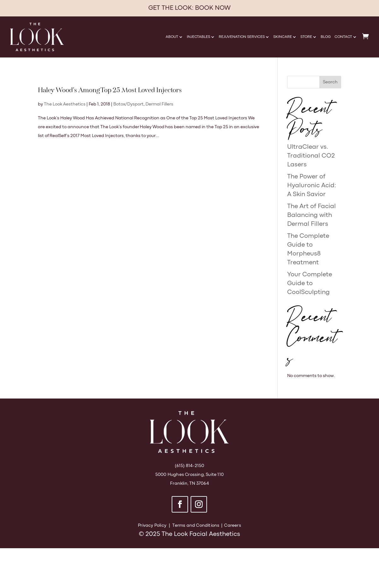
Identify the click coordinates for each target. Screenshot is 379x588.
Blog (326, 37)
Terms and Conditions (196, 525)
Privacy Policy (152, 525)
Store (306, 37)
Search (330, 82)
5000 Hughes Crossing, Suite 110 (189, 475)
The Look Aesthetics (65, 104)
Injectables (198, 37)
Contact (343, 37)
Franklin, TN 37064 (189, 483)
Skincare (283, 37)
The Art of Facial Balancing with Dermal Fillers (311, 215)
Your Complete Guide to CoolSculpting (310, 283)
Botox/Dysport (128, 104)
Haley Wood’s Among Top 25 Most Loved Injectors (110, 90)
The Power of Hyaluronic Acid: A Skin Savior (312, 186)
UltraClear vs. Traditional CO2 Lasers (311, 156)
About (172, 37)
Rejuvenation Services (242, 37)
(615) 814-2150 (190, 466)
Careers (232, 525)
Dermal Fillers (159, 104)
